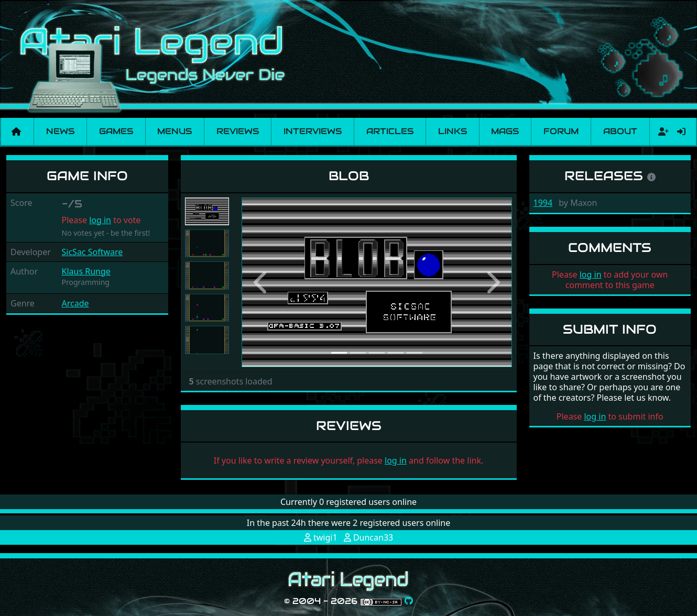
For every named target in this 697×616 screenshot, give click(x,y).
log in (100, 220)
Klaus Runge (86, 271)
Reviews (238, 131)
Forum (561, 131)
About (620, 131)
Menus (175, 131)
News (60, 131)
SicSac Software (92, 252)
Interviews (313, 131)
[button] (262, 282)
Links (453, 131)
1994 (543, 203)
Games (116, 131)
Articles (390, 131)
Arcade (75, 303)
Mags (505, 131)
